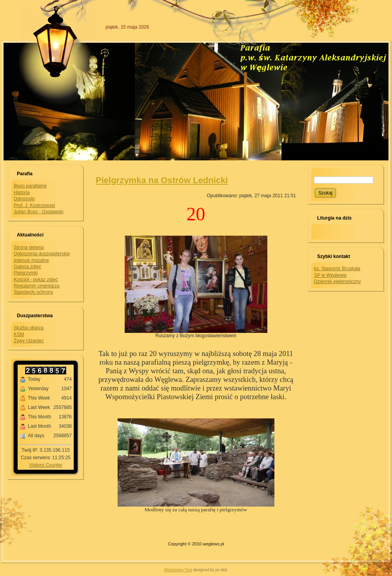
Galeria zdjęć (27, 267)
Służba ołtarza (29, 328)
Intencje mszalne (31, 260)
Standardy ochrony (34, 292)
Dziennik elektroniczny (337, 282)
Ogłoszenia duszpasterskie (42, 254)
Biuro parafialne (30, 186)
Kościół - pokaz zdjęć (36, 280)
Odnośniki (24, 199)
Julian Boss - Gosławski (39, 212)
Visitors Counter (46, 465)
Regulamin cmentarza (37, 286)
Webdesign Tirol (178, 570)
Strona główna (29, 247)
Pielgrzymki (26, 273)
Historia (22, 193)
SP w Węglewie (330, 275)
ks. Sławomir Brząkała (337, 269)
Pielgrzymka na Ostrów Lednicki (162, 180)
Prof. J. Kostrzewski (34, 205)
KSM (19, 334)
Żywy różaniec (29, 341)
